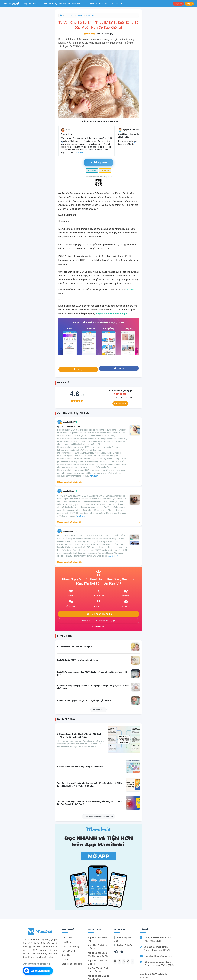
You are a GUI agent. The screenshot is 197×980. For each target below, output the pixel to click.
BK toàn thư (102, 4)
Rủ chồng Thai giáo (122, 939)
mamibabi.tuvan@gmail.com (159, 956)
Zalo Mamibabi (37, 971)
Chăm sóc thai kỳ (50, 4)
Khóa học (76, 4)
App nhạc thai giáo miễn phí (97, 962)
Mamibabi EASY (70, 422)
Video (84, 4)
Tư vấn (91, 4)
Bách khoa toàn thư (74, 15)
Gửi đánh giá (120, 403)
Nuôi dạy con (64, 4)
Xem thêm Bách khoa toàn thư (99, 817)
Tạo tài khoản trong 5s (99, 614)
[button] (136, 141)
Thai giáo (37, 4)
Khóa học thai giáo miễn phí (97, 947)
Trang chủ (27, 4)
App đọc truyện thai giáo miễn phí (98, 970)
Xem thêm (99, 709)
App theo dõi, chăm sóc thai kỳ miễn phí (98, 955)
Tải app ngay (99, 162)
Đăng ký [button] (189, 4)
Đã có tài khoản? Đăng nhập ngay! (99, 621)
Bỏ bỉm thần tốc (124, 945)
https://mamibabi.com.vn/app (111, 314)
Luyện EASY (91, 15)
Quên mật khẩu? (99, 627)
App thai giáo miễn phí (97, 939)
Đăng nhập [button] (178, 4)
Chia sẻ (119, 368)
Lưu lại (78, 370)
